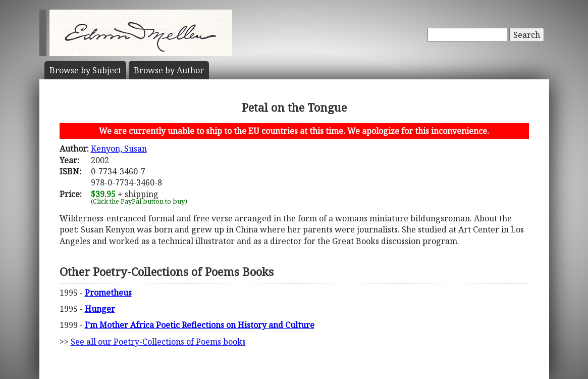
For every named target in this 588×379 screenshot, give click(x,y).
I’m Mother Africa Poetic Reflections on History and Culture (200, 325)
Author (169, 70)
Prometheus (108, 293)
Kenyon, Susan (119, 149)
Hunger (100, 309)
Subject (85, 70)
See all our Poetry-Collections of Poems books (158, 342)
